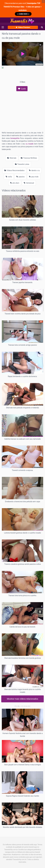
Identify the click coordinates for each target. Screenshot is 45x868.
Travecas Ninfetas (29, 158)
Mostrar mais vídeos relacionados (23, 699)
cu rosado (30, 144)
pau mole (34, 177)
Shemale (12, 158)
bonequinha (15, 138)
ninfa (9, 177)
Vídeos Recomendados (14, 170)
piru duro (15, 183)
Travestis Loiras (22, 164)
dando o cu (34, 170)
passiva (20, 177)
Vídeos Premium (23, 27)
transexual (29, 183)
